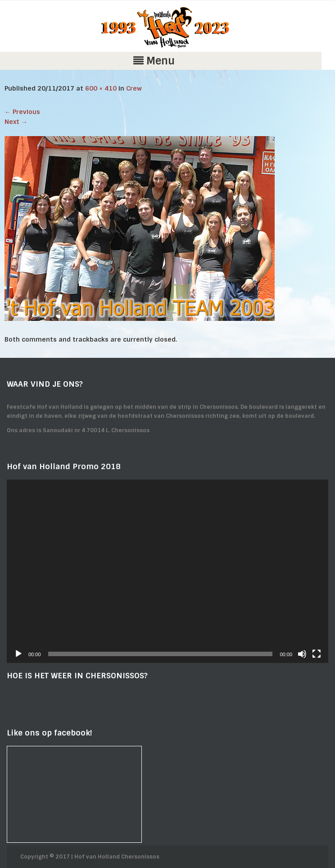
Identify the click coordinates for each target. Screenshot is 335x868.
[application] (167, 571)
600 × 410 (101, 88)
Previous (22, 112)
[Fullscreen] (317, 654)
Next (16, 122)
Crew (134, 88)
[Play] (18, 654)
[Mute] (302, 654)
